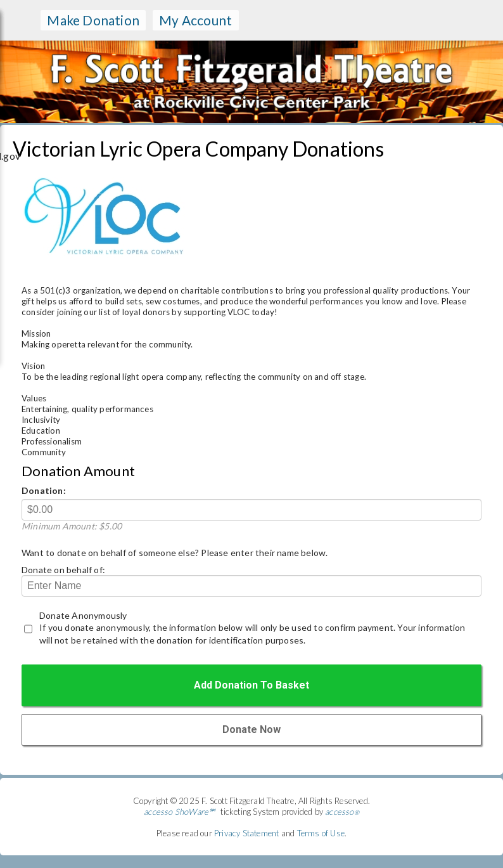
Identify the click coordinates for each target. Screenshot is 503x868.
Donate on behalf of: (63, 570)
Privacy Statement (246, 833)
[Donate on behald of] (251, 586)
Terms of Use (321, 833)
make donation (93, 20)
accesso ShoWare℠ (179, 812)
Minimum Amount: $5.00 (72, 526)
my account (195, 20)
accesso (342, 812)
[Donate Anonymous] (28, 629)
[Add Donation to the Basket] (251, 685)
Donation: (44, 490)
